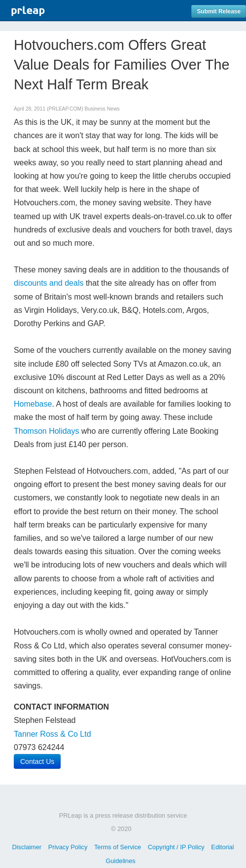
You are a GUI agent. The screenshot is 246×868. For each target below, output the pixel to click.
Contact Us (37, 761)
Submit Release (219, 11)
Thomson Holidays (47, 431)
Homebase (33, 404)
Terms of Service (118, 847)
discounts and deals (49, 283)
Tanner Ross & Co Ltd (53, 734)
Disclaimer (27, 847)
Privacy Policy (68, 847)
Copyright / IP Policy (176, 847)
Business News (102, 109)
